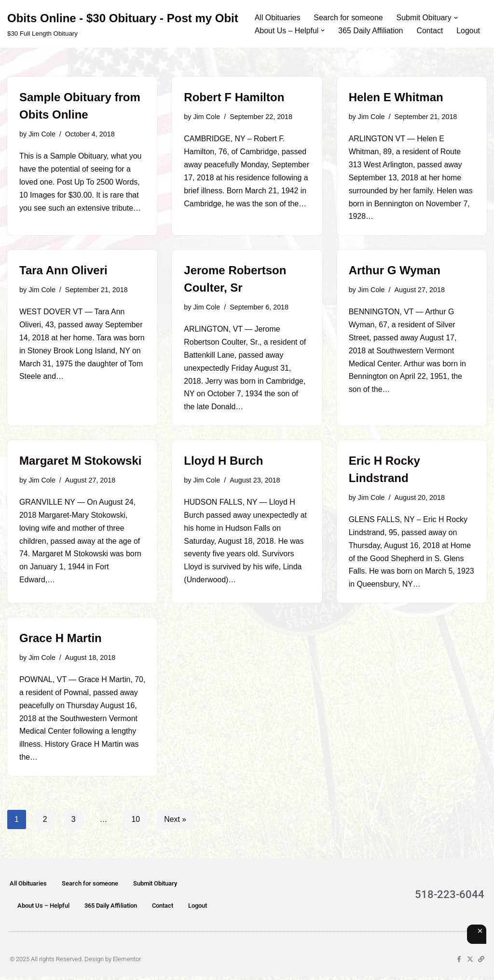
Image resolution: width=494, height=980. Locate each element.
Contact (431, 31)
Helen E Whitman (396, 97)
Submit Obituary (155, 887)
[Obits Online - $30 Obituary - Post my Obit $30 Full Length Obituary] (123, 24)
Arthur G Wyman (395, 271)
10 (136, 823)
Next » (176, 823)
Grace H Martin (61, 641)
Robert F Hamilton (234, 97)
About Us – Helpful (43, 909)
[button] (457, 17)
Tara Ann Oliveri (63, 271)
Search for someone (349, 18)
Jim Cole (42, 134)
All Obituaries (278, 18)
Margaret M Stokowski (80, 463)
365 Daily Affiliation (371, 31)
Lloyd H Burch (223, 463)
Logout (469, 31)
